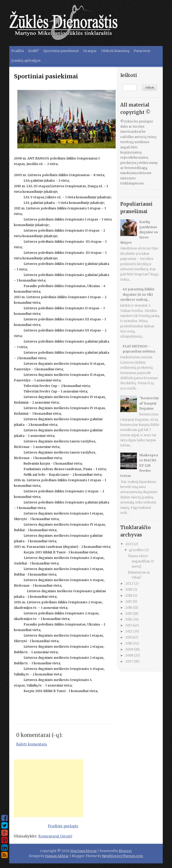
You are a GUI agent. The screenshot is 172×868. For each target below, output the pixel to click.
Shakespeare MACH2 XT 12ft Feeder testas (139, 466)
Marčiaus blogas (84, 851)
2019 (129, 589)
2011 (129, 637)
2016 (129, 607)
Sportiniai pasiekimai (61, 51)
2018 (129, 595)
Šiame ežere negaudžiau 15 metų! (141, 561)
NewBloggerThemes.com (123, 856)
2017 (129, 601)
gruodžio (137, 550)
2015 (129, 613)
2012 (129, 631)
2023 (129, 544)
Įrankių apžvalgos (26, 61)
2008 (130, 655)
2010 (129, 643)
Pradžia (18, 51)
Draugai (90, 51)
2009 (130, 649)
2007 (130, 661)
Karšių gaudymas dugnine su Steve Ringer (139, 232)
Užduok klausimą (115, 51)
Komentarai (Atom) (55, 836)
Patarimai (142, 51)
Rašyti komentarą (32, 744)
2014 (129, 619)
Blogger (125, 851)
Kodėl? (34, 51)
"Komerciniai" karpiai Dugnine (149, 403)
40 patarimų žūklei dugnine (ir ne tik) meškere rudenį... (137, 294)
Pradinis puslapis (63, 826)
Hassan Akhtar (57, 856)
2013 (129, 625)
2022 (130, 583)
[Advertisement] (48, 788)
